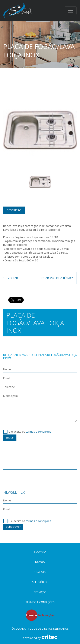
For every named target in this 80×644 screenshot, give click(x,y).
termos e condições (39, 432)
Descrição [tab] (14, 210)
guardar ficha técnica (57, 278)
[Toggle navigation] (71, 11)
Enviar (10, 437)
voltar (11, 278)
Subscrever (13, 527)
